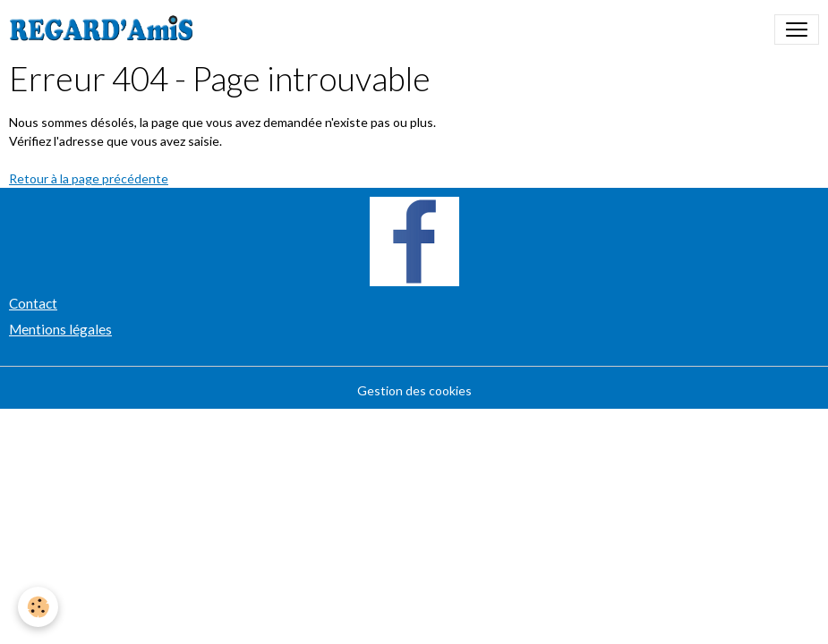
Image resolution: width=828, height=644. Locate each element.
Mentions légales (60, 329)
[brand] (105, 30)
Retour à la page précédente (89, 178)
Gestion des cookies (414, 390)
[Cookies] (38, 607)
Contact (33, 303)
